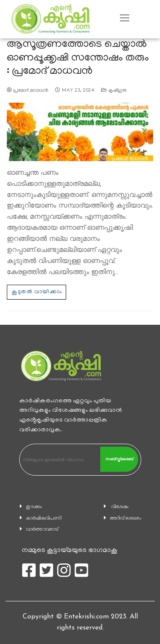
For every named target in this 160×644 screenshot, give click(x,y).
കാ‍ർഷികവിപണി (44, 518)
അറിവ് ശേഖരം (126, 518)
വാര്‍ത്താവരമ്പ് (42, 530)
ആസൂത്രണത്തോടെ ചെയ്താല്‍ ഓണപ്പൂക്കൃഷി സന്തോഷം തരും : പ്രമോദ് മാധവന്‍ (78, 58)
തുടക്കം (34, 507)
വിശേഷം (120, 507)
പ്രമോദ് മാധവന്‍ (28, 91)
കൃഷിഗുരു (114, 91)
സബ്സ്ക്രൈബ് (119, 459)
